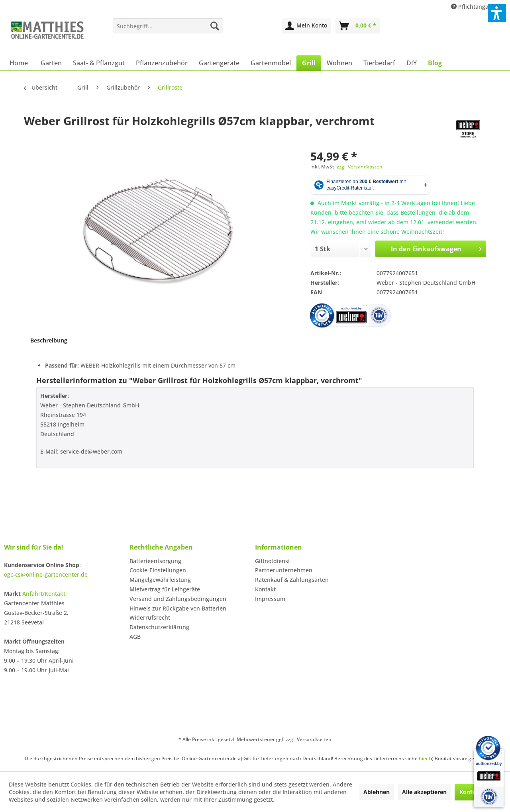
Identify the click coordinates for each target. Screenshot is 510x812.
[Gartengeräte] (219, 63)
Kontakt (265, 589)
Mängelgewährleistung (160, 580)
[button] (497, 13)
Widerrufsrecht (150, 617)
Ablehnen (377, 792)
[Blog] (435, 63)
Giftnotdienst (273, 561)
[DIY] (412, 63)
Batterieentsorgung (155, 561)
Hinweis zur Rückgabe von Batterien (178, 608)
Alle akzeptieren (424, 792)
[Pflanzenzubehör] (162, 63)
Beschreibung (49, 340)
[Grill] (309, 63)
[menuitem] (168, 26)
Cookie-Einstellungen (158, 570)
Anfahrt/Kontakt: (45, 594)
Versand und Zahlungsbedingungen (178, 599)
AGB (135, 637)
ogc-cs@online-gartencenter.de (46, 574)
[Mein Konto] (307, 26)
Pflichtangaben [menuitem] (476, 7)
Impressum (270, 599)
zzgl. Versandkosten (360, 167)
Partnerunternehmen (284, 570)
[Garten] (51, 63)
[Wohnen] (339, 63)
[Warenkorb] (358, 26)
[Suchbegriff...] (168, 26)
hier (423, 758)
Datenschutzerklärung (159, 627)
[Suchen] (215, 26)
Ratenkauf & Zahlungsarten (292, 580)
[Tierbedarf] (379, 63)
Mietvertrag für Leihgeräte (165, 589)
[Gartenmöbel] (271, 63)
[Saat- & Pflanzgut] (99, 63)
